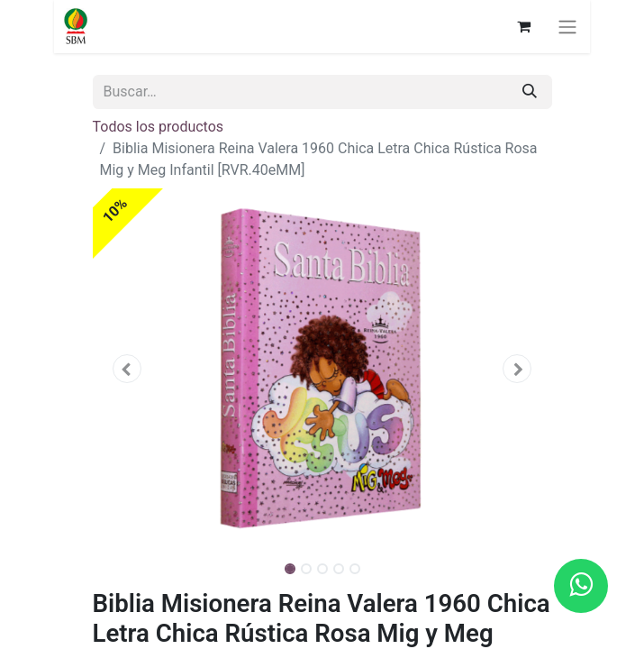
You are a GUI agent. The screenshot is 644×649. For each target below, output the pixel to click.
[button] (127, 369)
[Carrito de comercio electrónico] (527, 26)
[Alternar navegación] (571, 27)
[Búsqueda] (530, 92)
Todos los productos (159, 127)
